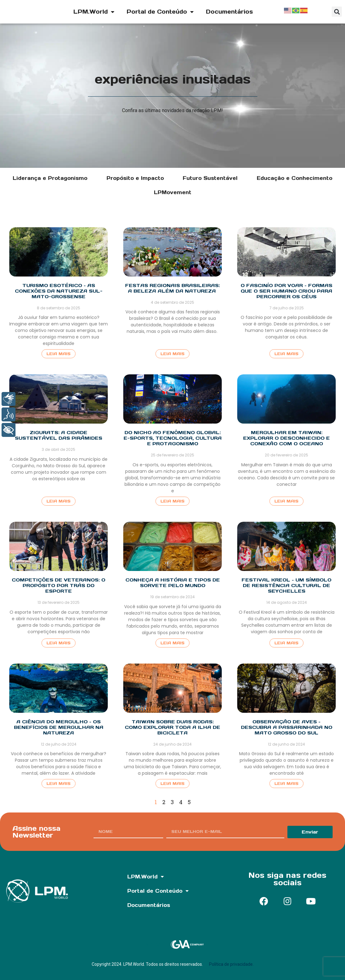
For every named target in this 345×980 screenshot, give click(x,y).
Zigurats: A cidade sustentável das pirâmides (59, 435)
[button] (337, 12)
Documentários (229, 12)
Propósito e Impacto (135, 178)
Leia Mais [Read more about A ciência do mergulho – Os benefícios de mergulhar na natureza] (59, 784)
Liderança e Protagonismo (50, 178)
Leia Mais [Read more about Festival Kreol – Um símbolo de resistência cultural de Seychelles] (286, 643)
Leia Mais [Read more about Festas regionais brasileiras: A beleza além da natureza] (172, 354)
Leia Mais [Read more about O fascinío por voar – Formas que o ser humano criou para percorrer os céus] (286, 354)
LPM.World (94, 12)
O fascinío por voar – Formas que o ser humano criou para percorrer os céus (286, 291)
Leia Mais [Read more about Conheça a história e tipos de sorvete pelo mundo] (172, 643)
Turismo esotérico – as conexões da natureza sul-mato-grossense (59, 291)
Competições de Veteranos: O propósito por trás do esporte (59, 585)
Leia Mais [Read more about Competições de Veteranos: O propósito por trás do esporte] (59, 643)
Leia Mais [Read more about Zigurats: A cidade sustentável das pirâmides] (59, 501)
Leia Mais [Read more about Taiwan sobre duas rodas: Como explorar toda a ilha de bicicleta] (172, 784)
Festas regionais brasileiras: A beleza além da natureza (172, 288)
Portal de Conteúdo (160, 12)
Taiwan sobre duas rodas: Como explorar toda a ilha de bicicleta (172, 727)
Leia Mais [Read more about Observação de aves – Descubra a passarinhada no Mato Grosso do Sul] (286, 784)
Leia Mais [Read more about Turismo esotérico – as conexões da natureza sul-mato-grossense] (59, 354)
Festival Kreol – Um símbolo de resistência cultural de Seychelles (286, 585)
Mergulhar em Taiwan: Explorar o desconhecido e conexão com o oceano (286, 438)
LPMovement (173, 192)
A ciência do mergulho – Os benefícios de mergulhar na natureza (59, 727)
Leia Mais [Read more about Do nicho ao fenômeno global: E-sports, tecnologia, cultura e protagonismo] (172, 501)
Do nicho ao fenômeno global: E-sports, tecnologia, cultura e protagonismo (173, 438)
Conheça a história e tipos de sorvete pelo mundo (173, 583)
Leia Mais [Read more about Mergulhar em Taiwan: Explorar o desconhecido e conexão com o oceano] (286, 501)
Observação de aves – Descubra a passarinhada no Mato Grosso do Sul (287, 727)
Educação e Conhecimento (295, 178)
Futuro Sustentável (210, 178)
